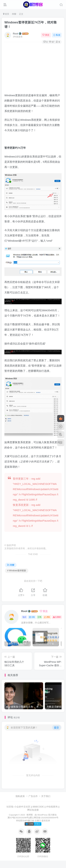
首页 (6, 14)
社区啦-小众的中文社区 (18, 807)
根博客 (30, 815)
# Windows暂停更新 (17, 571)
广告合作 (33, 796)
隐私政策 (20, 796)
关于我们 (46, 796)
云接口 (38, 820)
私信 (57, 35)
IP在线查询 (52, 807)
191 (32, 617)
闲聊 (14, 14)
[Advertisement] (33, 67)
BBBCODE (38, 807)
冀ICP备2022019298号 (18, 818)
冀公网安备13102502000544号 (44, 818)
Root (15, 34)
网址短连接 (33, 810)
